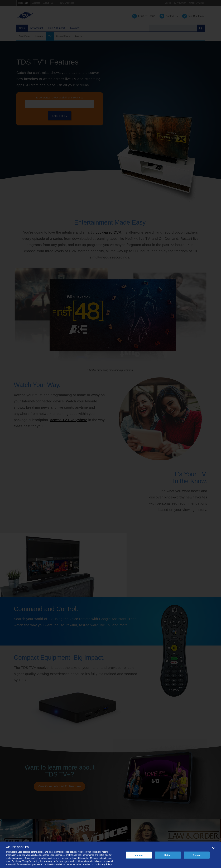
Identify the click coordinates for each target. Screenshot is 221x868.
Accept (197, 855)
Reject (168, 855)
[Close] (213, 848)
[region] (110, 855)
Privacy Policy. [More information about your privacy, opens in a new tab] (105, 864)
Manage (139, 855)
